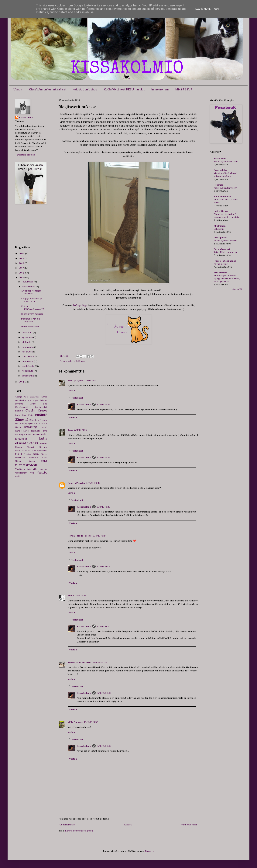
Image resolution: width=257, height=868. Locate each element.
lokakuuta (27, 332)
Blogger (149, 851)
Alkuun (17, 89)
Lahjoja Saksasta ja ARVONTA (32, 300)
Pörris (44, 454)
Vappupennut (21, 473)
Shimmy (19, 461)
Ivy (22, 434)
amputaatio (20, 400)
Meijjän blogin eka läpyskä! (31, 320)
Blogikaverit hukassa (32, 314)
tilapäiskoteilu (27, 465)
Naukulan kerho (223, 196)
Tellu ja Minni (75, 381)
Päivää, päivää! (221, 264)
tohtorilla (32, 469)
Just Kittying (221, 211)
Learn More (203, 9)
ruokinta (34, 457)
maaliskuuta (28, 366)
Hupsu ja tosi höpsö (225, 261)
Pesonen (219, 185)
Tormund (43, 469)
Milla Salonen (75, 722)
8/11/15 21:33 (103, 567)
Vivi (32, 473)
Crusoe (82, 361)
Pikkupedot (220, 238)
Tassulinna (220, 158)
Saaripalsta (220, 170)
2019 (22, 258)
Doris (18, 415)
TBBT (44, 461)
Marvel (30, 447)
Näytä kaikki (237, 289)
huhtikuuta (28, 361)
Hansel (44, 427)
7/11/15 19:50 (91, 381)
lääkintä (43, 444)
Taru (70, 430)
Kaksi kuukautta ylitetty (226, 188)
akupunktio (35, 397)
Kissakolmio (84, 404)
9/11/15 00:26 (100, 662)
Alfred (44, 397)
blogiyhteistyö (41, 407)
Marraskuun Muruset (80, 662)
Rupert (45, 458)
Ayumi (33, 404)
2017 (22, 268)
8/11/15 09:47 (93, 483)
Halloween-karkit (30, 326)
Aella (26, 397)
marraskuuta (29, 287)
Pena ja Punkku (76, 483)
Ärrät (18, 476)
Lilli (36, 443)
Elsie (31, 415)
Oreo (33, 451)
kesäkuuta (28, 352)
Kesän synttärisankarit (225, 241)
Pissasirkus (220, 272)
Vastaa (71, 390)
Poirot (19, 454)
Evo (37, 420)
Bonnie (19, 411)
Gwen (18, 427)
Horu (17, 434)
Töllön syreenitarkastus (226, 162)
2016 (22, 273)
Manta (18, 447)
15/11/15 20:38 (104, 693)
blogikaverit (71, 361)
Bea (45, 404)
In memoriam (160, 89)
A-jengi (19, 397)
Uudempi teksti (67, 825)
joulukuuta (28, 282)
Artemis (44, 400)
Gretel (44, 424)
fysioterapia (34, 424)
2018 (22, 263)
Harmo (18, 431)
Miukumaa (220, 226)
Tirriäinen (20, 469)
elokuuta (27, 342)
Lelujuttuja (219, 229)
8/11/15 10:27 (103, 404)
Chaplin (30, 410)
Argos (36, 400)
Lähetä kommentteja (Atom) (80, 831)
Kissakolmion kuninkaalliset (48, 89)
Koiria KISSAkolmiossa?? (33, 308)
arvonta (19, 404)
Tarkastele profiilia (25, 155)
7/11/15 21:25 (80, 430)
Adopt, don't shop (85, 89)
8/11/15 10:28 (104, 507)
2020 (22, 253)
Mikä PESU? (184, 89)
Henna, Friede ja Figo (80, 536)
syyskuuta (28, 337)
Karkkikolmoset (32, 434)
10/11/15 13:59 (91, 722)
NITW (28, 451)
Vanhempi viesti (189, 825)
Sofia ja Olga (80, 305)
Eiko (24, 415)
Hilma (45, 431)
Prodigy (27, 454)
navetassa (20, 451)
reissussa (20, 457)
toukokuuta (28, 356)
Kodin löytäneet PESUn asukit (124, 89)
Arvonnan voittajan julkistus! (31, 292)
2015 (22, 277)
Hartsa (26, 431)
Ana (70, 595)
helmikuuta (28, 371)
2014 (22, 382)
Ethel (32, 420)
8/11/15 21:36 (103, 626)
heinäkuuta (28, 347)
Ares (29, 400)
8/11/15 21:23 (80, 595)
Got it (218, 9)
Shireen (32, 461)
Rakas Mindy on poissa (225, 252)
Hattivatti (36, 431)
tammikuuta (28, 376)
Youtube (42, 472)
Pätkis (36, 454)
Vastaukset (77, 398)
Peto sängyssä (222, 249)
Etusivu (128, 825)
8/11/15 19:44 (100, 536)
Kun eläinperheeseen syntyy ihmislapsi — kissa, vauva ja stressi (227, 278)
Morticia (43, 447)
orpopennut (42, 451)
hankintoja (31, 427)
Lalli (30, 443)
